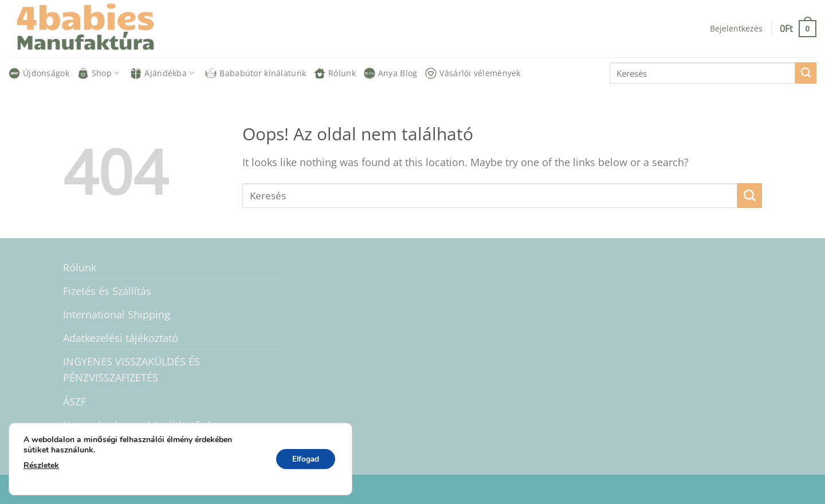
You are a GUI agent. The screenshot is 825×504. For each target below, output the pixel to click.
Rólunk (335, 73)
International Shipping (117, 314)
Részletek (41, 465)
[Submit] (806, 73)
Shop (99, 73)
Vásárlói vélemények (473, 73)
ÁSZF (74, 401)
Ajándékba (162, 73)
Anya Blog (391, 73)
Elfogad (304, 459)
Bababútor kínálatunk (256, 73)
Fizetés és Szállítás (107, 291)
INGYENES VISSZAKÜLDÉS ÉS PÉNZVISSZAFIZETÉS (131, 369)
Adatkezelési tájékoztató (121, 338)
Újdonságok (39, 73)
